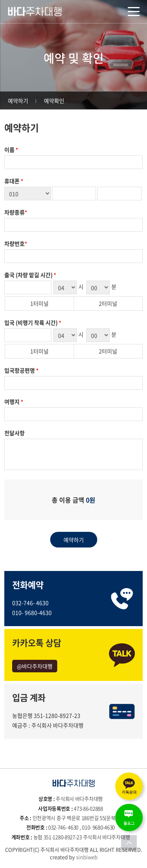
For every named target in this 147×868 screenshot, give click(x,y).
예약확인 (54, 101)
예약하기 (18, 101)
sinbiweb (87, 857)
